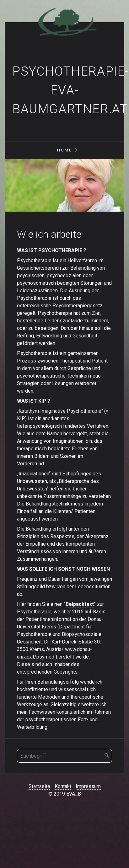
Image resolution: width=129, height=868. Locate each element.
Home (65, 150)
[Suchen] (107, 756)
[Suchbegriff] (64, 756)
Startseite (39, 786)
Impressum (88, 786)
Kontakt (63, 786)
